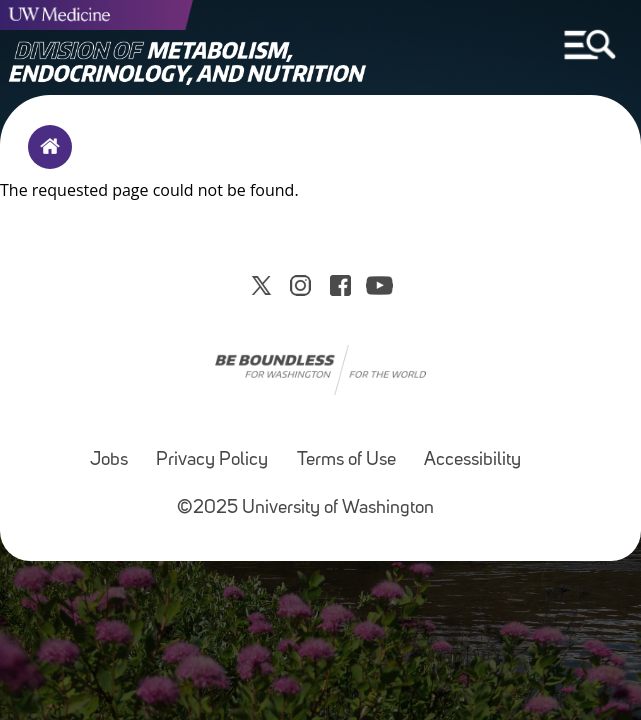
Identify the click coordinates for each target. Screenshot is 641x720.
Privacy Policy (212, 460)
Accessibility (472, 460)
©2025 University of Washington (305, 508)
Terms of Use (346, 460)
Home (45, 160)
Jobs (109, 460)
